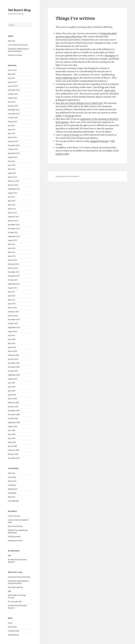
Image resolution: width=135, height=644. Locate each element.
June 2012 (12, 248)
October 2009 (13, 371)
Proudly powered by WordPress (67, 176)
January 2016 (13, 106)
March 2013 (12, 213)
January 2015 (13, 141)
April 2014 (12, 173)
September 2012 (14, 236)
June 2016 (12, 102)
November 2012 (14, 229)
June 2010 (12, 339)
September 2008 (14, 422)
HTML (59, 116)
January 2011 (13, 316)
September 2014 (14, 153)
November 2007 (14, 458)
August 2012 (13, 240)
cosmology (12, 485)
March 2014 (12, 177)
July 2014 (11, 161)
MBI (9, 556)
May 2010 (12, 343)
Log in (10, 623)
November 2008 (14, 415)
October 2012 (13, 233)
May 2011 (12, 300)
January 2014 (13, 185)
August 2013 (13, 193)
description (110, 55)
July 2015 (11, 126)
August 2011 (13, 288)
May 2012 (12, 252)
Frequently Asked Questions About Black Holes (18, 50)
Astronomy (12, 477)
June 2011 (12, 296)
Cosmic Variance (14, 516)
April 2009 (12, 395)
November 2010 (14, 320)
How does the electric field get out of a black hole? (79, 103)
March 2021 (12, 70)
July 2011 (11, 292)
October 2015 (13, 118)
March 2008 (12, 446)
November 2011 (14, 276)
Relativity (12, 497)
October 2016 (13, 94)
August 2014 (13, 157)
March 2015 (12, 137)
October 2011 (13, 280)
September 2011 (14, 284)
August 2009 (13, 379)
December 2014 (14, 145)
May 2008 (12, 438)
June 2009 (12, 387)
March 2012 (12, 260)
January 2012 (13, 268)
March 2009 (12, 399)
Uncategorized (13, 501)
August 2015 (13, 122)
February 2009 (14, 403)
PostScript (69, 116)
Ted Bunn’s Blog (19, 10)
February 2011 (14, 312)
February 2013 (14, 217)
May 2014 (12, 169)
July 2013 (11, 197)
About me (11, 41)
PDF (113, 141)
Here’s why (110, 90)
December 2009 (14, 363)
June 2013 (12, 201)
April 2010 (12, 347)
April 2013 (12, 209)
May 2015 (12, 133)
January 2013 (13, 221)
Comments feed (14, 631)
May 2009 (12, 391)
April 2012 (12, 256)
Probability (12, 493)
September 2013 (14, 189)
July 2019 (11, 78)
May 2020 (12, 74)
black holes (12, 481)
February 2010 (14, 355)
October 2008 (13, 418)
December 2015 (14, 110)
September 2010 (14, 327)
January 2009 (13, 407)
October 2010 (13, 324)
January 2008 (13, 454)
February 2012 (14, 264)
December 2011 (14, 272)
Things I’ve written (15, 55)
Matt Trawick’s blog (15, 526)
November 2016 (14, 90)
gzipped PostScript (99, 141)
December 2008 (14, 411)
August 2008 (13, 426)
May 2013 (12, 205)
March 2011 (12, 308)
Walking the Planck (15, 541)
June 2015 (12, 129)
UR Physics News (14, 537)
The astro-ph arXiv (15, 602)
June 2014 (12, 165)
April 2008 (12, 442)
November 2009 (14, 367)
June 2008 (12, 434)
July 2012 (11, 244)
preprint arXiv (62, 154)
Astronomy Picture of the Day (19, 577)
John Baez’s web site (15, 587)
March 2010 (12, 351)
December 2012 (14, 225)
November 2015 (14, 114)
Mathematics (13, 489)
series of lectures (71, 135)
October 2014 (13, 149)
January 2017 (13, 86)
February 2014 (14, 181)
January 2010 (13, 359)
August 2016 (13, 98)
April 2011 (12, 304)
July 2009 (11, 383)
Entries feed (12, 627)
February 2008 (14, 450)
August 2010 (13, 331)
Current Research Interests (18, 45)
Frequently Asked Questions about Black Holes (18, 582)
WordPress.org (13, 635)
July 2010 (11, 335)
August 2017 (13, 82)
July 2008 (11, 430)
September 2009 (14, 375)
